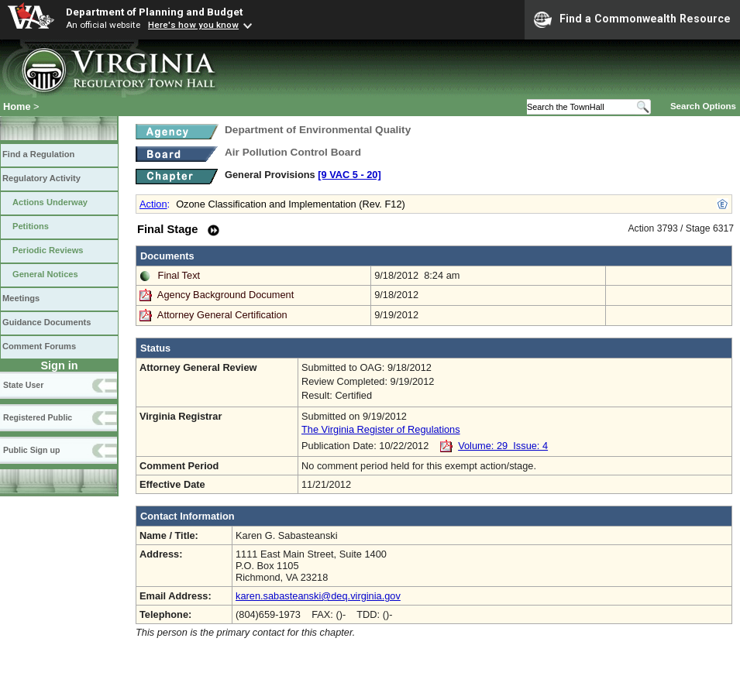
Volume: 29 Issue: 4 (503, 446)
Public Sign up (31, 450)
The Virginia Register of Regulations (381, 429)
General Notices (45, 274)
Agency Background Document (225, 295)
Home (17, 106)
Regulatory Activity (41, 178)
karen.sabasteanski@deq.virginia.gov (318, 596)
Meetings (21, 298)
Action (153, 204)
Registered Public (38, 417)
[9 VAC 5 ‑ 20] (349, 175)
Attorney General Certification (222, 315)
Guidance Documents (46, 322)
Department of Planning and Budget (154, 12)
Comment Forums (39, 346)
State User (23, 385)
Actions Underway (50, 202)
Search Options (703, 106)
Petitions (31, 226)
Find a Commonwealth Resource (632, 19)
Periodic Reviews (48, 250)
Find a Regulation (38, 154)
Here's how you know (193, 25)
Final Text (179, 275)
